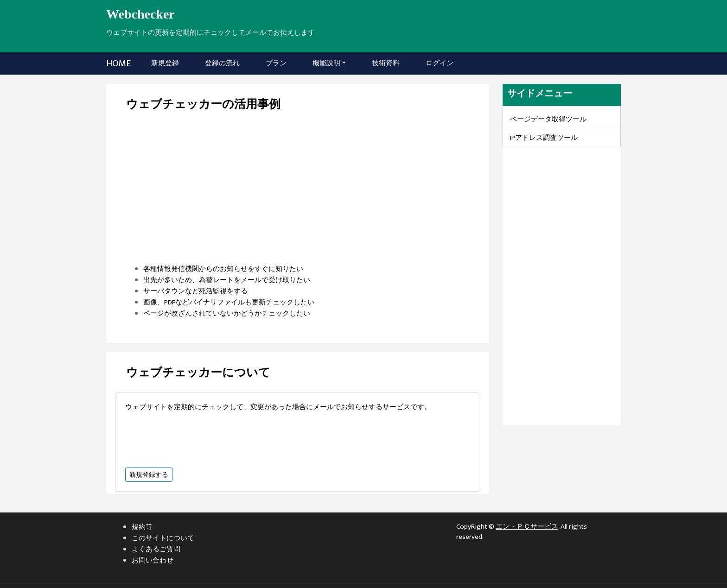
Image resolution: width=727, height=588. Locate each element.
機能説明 (326, 63)
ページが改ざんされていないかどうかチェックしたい (227, 313)
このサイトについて (163, 538)
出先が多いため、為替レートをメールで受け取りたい (227, 280)
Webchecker (140, 14)
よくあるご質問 (156, 549)
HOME (118, 63)
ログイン (440, 63)
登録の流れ (222, 63)
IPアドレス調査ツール (544, 138)
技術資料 (386, 63)
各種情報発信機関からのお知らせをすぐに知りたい (223, 269)
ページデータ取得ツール (548, 119)
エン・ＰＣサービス (527, 527)
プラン (276, 63)
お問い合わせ (153, 560)
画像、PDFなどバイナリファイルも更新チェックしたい (229, 302)
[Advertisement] (297, 199)
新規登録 (167, 63)
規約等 (142, 527)
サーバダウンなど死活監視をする (195, 291)
